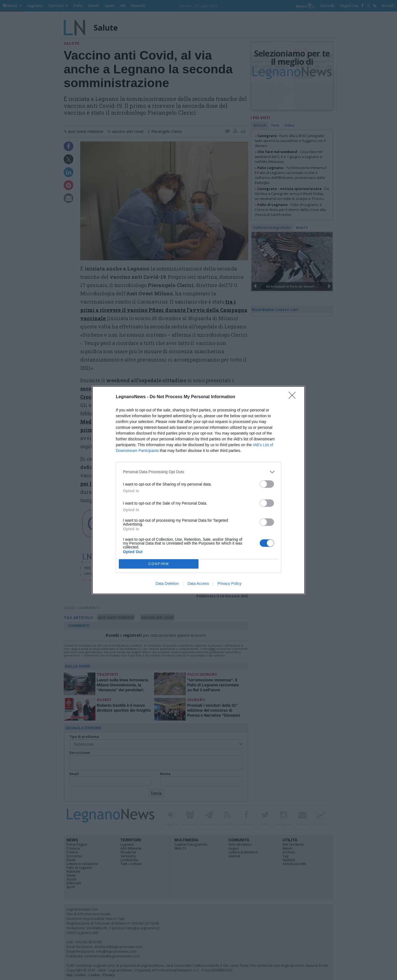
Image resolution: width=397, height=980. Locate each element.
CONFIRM (159, 563)
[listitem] (198, 472)
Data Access (198, 583)
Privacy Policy (230, 583)
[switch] (267, 484)
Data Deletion (167, 583)
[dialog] (198, 490)
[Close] (294, 397)
